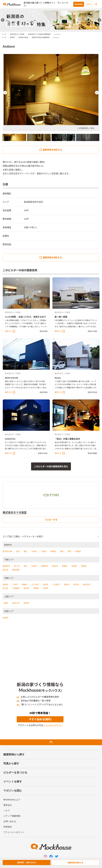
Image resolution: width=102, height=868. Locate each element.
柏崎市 (25, 585)
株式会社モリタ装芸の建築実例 (39, 34)
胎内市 (55, 566)
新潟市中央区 (23, 37)
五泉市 (34, 566)
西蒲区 (78, 551)
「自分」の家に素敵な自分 (67, 439)
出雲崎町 (16, 588)
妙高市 (26, 603)
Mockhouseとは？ (12, 800)
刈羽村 (46, 588)
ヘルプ (7, 810)
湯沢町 (26, 588)
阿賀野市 (45, 566)
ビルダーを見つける (15, 772)
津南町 (36, 588)
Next (97, 93)
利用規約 (8, 827)
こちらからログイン (53, 725)
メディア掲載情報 (12, 816)
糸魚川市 (16, 603)
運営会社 (8, 805)
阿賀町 (84, 566)
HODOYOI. (10, 439)
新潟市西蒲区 (93, 453)
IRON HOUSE (11, 378)
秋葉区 (53, 551)
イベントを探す (13, 782)
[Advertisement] (51, 645)
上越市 (5, 603)
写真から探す (11, 763)
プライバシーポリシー (14, 832)
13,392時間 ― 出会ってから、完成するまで (25, 317)
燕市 (25, 566)
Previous (5, 93)
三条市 (15, 585)
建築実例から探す (14, 754)
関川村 (5, 570)
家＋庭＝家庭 (61, 317)
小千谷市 (35, 585)
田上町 (5, 588)
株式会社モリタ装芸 (17, 34)
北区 (18, 551)
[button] (51, 537)
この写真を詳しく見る (87, 128)
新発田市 (6, 566)
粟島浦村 (16, 570)
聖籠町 (65, 566)
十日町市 (56, 585)
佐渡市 (5, 618)
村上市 (17, 566)
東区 (25, 551)
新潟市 (12, 37)
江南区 (44, 551)
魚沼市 (76, 585)
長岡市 (5, 585)
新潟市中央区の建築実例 (41, 37)
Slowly (58, 378)
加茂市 (46, 585)
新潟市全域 (7, 551)
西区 (70, 551)
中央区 (34, 551)
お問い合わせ (10, 821)
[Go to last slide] (3, 20)
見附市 (67, 585)
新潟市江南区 (93, 331)
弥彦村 (74, 566)
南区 (62, 551)
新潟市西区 (44, 331)
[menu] (96, 4)
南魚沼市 (87, 585)
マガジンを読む (13, 791)
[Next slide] (99, 20)
